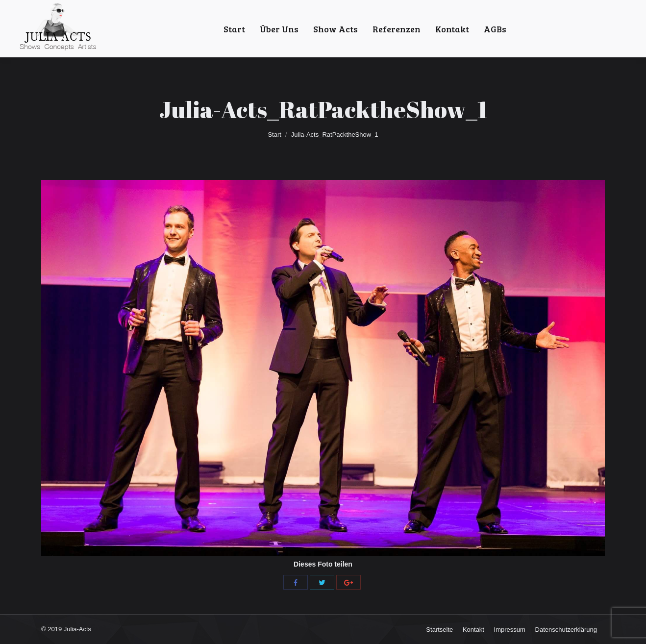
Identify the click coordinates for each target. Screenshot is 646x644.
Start (274, 135)
